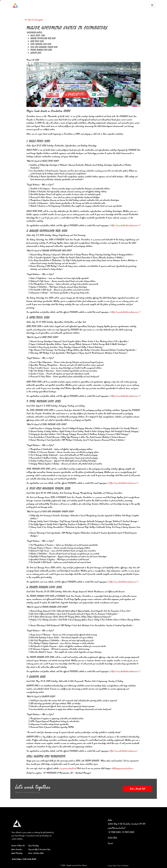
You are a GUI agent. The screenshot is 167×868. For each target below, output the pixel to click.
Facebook (14, 859)
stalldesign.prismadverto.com (123, 768)
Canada (111, 843)
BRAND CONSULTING (107, 5)
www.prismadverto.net (68, 768)
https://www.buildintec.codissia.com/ (125, 225)
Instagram (19, 859)
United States (113, 838)
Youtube (34, 859)
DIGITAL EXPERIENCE (87, 5)
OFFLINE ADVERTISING (68, 5)
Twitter (25, 859)
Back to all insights (34, 20)
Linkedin (29, 859)
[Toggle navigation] (152, 5)
